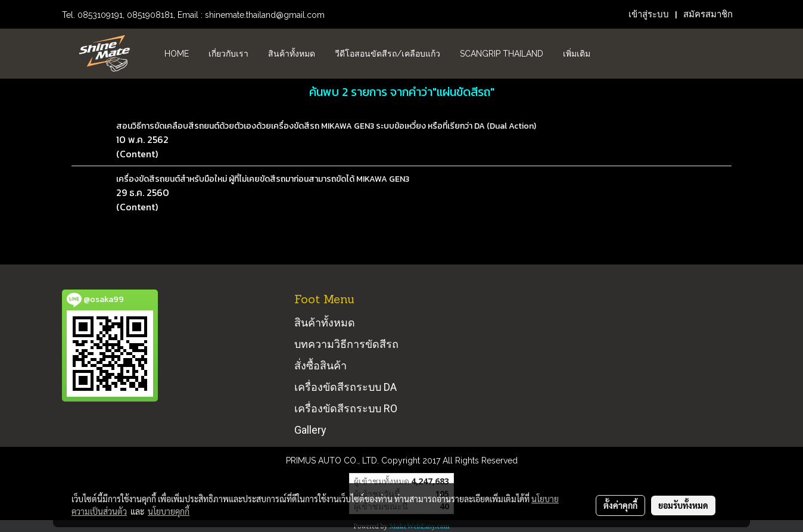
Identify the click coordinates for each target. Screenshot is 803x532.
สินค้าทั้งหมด (292, 54)
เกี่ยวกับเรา (228, 54)
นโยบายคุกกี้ (169, 511)
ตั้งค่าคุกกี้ (620, 505)
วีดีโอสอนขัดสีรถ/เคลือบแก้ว (388, 54)
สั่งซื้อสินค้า (320, 365)
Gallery (310, 430)
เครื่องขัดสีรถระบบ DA (346, 387)
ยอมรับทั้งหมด (683, 505)
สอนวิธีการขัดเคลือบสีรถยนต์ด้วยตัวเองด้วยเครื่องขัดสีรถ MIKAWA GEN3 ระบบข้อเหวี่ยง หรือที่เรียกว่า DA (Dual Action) (326, 126)
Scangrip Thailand (502, 54)
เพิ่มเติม (577, 54)
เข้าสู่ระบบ (649, 14)
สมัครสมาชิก (708, 14)
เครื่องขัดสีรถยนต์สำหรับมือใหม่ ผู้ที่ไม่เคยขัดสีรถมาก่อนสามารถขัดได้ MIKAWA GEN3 (263, 179)
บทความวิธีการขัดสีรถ (346, 344)
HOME (177, 54)
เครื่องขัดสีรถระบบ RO (346, 408)
